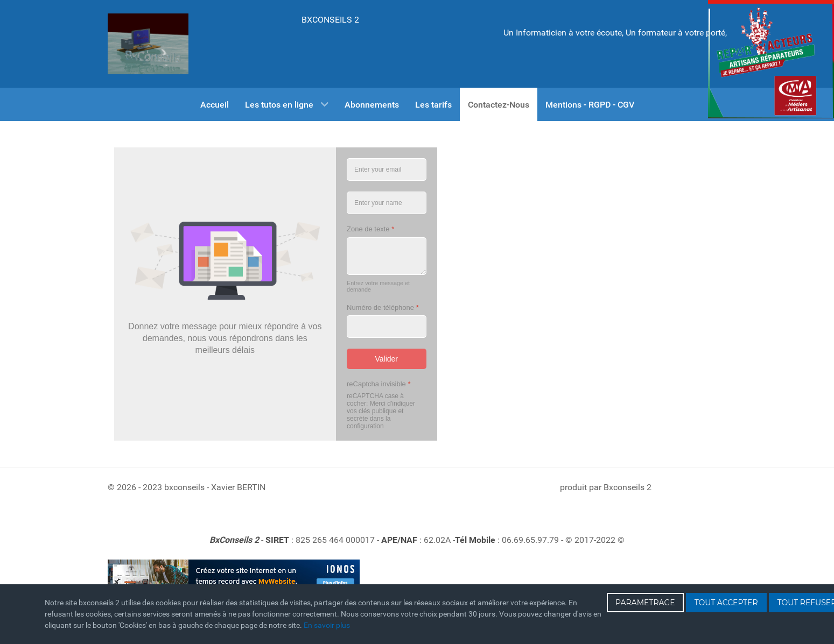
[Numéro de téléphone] (387, 327)
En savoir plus (327, 625)
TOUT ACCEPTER (726, 603)
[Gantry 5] (148, 44)
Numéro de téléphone (383, 307)
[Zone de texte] (387, 256)
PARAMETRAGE (645, 603)
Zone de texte (370, 229)
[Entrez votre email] (387, 169)
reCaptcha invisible (379, 384)
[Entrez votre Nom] (387, 203)
